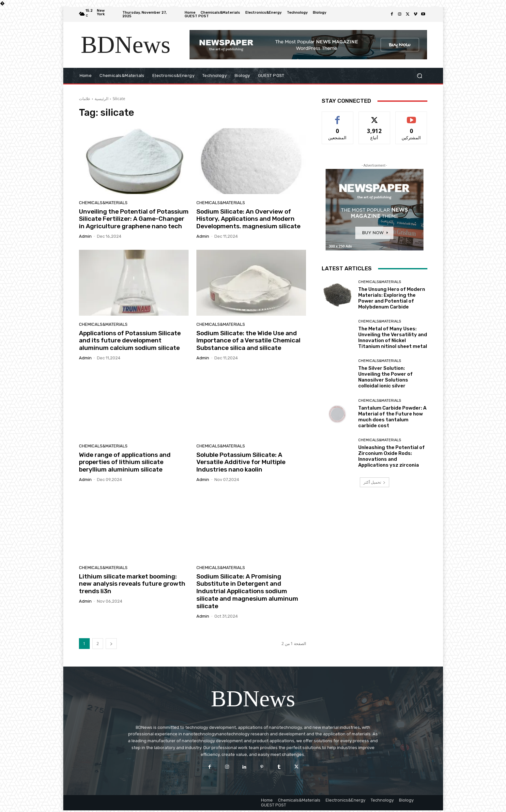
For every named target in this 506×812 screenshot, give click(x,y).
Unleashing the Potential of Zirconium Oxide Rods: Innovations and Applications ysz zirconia (391, 456)
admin (85, 236)
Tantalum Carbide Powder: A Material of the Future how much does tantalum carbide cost (392, 417)
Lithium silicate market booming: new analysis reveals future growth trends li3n (132, 584)
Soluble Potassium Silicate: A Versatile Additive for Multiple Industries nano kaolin (241, 462)
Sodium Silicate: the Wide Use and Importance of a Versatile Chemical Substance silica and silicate (248, 341)
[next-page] (111, 644)
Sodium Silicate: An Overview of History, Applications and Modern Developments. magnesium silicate (248, 219)
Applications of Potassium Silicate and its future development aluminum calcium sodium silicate (130, 341)
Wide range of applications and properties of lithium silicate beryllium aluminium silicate (125, 462)
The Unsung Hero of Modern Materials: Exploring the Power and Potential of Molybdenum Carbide (392, 298)
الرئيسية (101, 99)
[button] (420, 76)
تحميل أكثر (375, 482)
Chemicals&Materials (103, 203)
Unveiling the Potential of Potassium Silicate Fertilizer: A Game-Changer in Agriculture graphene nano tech (134, 219)
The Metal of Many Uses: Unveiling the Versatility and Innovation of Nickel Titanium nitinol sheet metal (393, 338)
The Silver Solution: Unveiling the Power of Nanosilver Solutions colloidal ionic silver (385, 377)
